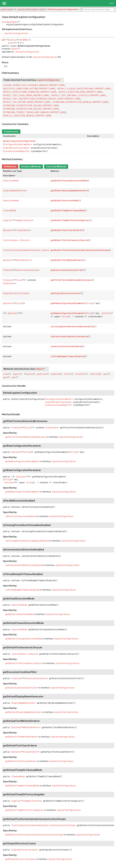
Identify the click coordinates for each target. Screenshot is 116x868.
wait (106, 374)
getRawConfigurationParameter (68, 303)
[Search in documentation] (97, 9)
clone (6, 374)
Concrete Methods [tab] (56, 167)
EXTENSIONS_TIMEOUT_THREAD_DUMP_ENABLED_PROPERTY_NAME (34, 112)
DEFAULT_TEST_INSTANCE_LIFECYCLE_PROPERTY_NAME (79, 95)
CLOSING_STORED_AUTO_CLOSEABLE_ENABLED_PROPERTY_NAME (34, 85)
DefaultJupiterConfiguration (63, 9)
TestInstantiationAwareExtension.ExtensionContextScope (35, 250)
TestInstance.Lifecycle (16, 240)
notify (68, 374)
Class (19, 280)
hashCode (56, 374)
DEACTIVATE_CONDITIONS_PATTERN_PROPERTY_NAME (29, 89)
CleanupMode (10, 210)
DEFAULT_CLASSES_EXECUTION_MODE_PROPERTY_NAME (84, 89)
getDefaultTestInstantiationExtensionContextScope (80, 250)
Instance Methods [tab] (31, 167)
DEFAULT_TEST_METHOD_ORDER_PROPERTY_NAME (27, 102)
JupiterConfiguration (16, 33)
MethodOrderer (23, 260)
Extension (8, 283)
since (11, 43)
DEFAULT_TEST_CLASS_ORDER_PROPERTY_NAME (26, 95)
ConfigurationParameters (18, 144)
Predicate (8, 270)
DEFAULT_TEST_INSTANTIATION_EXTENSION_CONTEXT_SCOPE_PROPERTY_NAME (42, 99)
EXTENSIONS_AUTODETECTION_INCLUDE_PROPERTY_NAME (31, 109)
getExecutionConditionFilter (67, 270)
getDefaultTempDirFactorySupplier (70, 220)
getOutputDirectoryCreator (66, 293)
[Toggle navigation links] (4, 3)
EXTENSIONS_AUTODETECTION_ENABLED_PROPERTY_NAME (80, 102)
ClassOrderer (23, 230)
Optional (8, 230)
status (13, 40)
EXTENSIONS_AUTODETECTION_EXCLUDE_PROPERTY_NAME (31, 105)
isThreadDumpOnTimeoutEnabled (68, 356)
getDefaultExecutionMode (64, 201)
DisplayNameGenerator (15, 191)
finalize (29, 374)
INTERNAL (24, 40)
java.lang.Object (10, 22)
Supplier (8, 220)
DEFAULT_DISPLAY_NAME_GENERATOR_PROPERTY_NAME (30, 92)
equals (16, 374)
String (19, 303)
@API (4, 40)
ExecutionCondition (27, 270)
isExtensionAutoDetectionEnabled (69, 336)
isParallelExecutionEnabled (66, 346)
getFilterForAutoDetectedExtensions (71, 280)
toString (95, 374)
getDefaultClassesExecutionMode (69, 181)
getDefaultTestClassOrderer (66, 230)
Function (106, 313)
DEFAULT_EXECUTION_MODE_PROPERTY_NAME (80, 92)
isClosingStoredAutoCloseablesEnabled (72, 326)
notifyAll (81, 374)
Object (15, 49)
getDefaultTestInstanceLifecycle (69, 240)
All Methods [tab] (10, 167)
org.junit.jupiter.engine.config (31, 9)
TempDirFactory (24, 220)
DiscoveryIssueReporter (16, 151)
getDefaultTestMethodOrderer (67, 260)
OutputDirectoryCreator (16, 148)
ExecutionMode (11, 181)
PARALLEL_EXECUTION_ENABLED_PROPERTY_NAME (27, 116)
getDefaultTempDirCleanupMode (68, 210)
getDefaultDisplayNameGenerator (69, 191)
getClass (42, 374)
